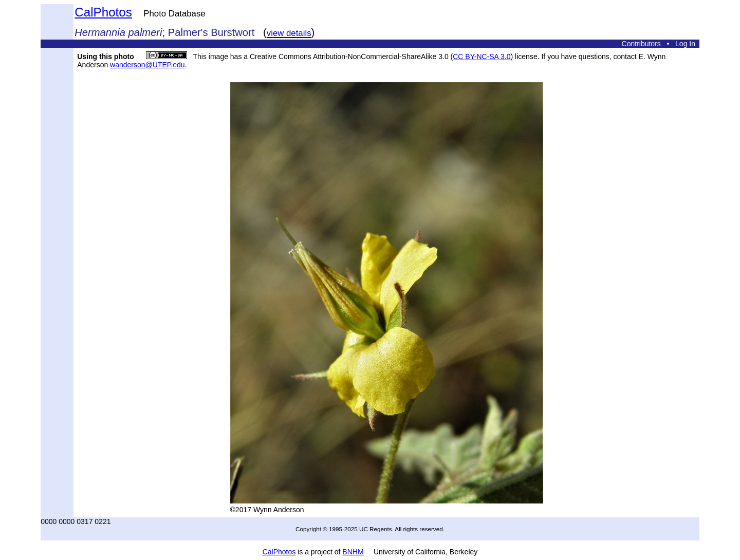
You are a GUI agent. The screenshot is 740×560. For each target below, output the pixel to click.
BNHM (353, 552)
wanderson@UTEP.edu (147, 65)
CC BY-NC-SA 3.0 (482, 57)
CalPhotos (103, 12)
